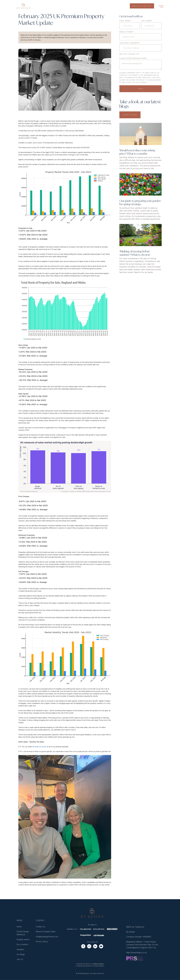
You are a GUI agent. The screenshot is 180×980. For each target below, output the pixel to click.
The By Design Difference (23, 933)
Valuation (20, 950)
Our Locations (22, 945)
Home (19, 927)
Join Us (20, 959)
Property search (23, 940)
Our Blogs (21, 955)
